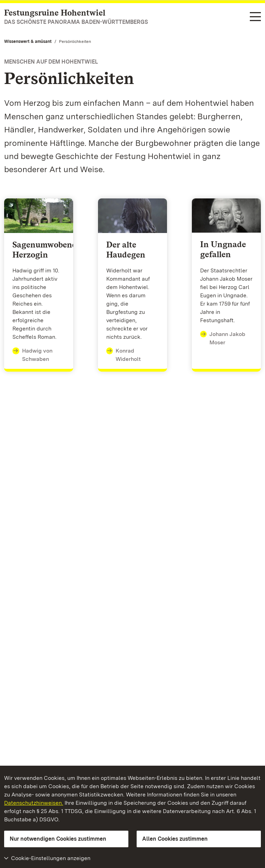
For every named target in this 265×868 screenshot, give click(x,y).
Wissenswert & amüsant (28, 41)
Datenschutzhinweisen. (34, 803)
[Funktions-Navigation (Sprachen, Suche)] (255, 17)
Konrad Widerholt (124, 354)
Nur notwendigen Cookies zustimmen (58, 839)
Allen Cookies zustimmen (175, 839)
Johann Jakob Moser (223, 338)
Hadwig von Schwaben (32, 354)
